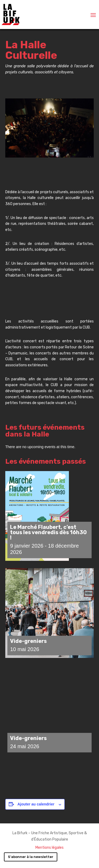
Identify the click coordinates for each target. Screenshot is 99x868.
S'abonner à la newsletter (31, 857)
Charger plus (50, 774)
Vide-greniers (28, 641)
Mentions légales (49, 848)
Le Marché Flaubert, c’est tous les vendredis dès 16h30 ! (48, 532)
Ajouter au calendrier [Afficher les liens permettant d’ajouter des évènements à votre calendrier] (36, 804)
